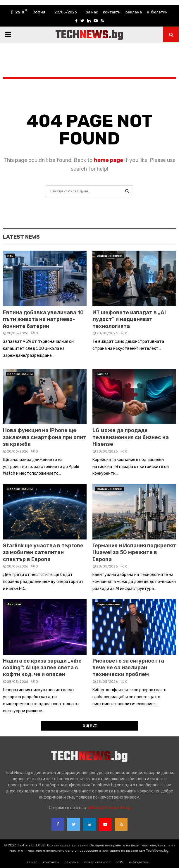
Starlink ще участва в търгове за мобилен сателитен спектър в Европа (43, 552)
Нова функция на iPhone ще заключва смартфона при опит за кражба (45, 437)
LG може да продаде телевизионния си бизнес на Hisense (131, 437)
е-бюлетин (157, 12)
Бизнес (103, 374)
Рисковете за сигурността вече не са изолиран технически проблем (128, 668)
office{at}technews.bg (109, 808)
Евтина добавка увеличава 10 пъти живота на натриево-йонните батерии (43, 319)
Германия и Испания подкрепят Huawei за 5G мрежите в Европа (134, 552)
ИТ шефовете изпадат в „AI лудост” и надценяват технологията (129, 319)
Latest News (21, 237)
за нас (92, 12)
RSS (120, 862)
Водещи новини (110, 256)
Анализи (14, 604)
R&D (10, 256)
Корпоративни (109, 604)
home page (109, 160)
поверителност (98, 862)
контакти (112, 12)
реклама (134, 12)
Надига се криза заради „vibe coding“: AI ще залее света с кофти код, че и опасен (42, 668)
